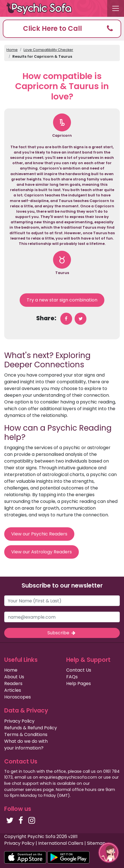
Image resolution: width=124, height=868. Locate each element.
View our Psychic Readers (39, 534)
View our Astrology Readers (42, 552)
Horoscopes (18, 697)
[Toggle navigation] (116, 8)
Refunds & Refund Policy (31, 728)
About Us (14, 677)
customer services (23, 790)
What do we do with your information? (26, 745)
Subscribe (62, 633)
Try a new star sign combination (62, 300)
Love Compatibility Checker (48, 50)
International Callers (61, 843)
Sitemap (96, 843)
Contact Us (79, 670)
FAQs (72, 677)
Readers (13, 684)
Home (12, 50)
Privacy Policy (19, 721)
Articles (13, 690)
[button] (62, 29)
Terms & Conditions (26, 734)
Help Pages (79, 684)
